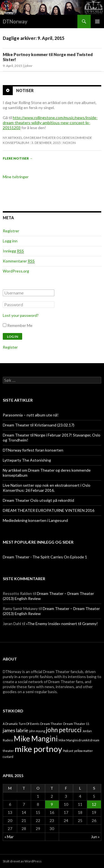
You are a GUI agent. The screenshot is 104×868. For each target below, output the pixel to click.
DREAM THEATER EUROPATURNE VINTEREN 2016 (49, 510)
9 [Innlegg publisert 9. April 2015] (52, 804)
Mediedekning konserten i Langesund (35, 520)
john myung (37, 731)
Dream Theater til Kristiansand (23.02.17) (39, 425)
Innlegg (13, 251)
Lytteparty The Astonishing (27, 460)
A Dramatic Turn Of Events (21, 724)
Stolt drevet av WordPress (22, 861)
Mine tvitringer (16, 177)
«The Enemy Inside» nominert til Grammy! (62, 624)
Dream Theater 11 (76, 724)
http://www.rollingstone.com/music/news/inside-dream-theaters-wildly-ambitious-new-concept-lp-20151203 (50, 123)
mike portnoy (38, 749)
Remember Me (20, 325)
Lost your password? (21, 315)
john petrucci (64, 730)
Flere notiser (18, 158)
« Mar (9, 837)
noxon (69, 143)
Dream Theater (51, 724)
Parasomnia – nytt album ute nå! (31, 415)
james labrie (16, 730)
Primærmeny (97, 21)
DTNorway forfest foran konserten (33, 450)
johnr (28, 66)
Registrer (11, 231)
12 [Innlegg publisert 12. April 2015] (94, 804)
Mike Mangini (36, 739)
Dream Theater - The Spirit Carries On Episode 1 (45, 557)
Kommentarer (19, 261)
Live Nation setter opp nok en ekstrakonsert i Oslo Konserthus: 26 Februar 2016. (47, 488)
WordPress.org (16, 271)
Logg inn (10, 241)
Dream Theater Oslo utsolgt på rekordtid (38, 500)
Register (10, 347)
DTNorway (15, 21)
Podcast (68, 751)
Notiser (25, 91)
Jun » (95, 837)
